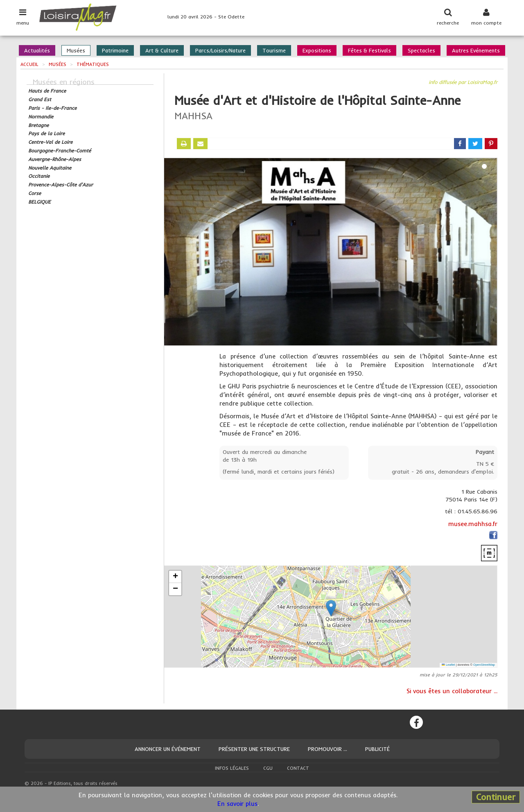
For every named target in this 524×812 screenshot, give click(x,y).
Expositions (317, 50)
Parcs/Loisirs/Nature (220, 50)
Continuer (496, 797)
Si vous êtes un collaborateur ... (452, 691)
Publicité (377, 749)
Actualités (37, 50)
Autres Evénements (476, 50)
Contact (298, 768)
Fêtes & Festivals (369, 50)
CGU (268, 768)
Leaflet (448, 665)
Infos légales (232, 768)
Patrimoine (115, 50)
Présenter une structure (254, 749)
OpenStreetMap (484, 665)
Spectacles (421, 50)
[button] (331, 608)
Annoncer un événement (168, 749)
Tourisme (274, 50)
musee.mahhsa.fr (473, 524)
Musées (76, 50)
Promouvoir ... (327, 749)
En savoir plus (237, 804)
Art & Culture (162, 50)
